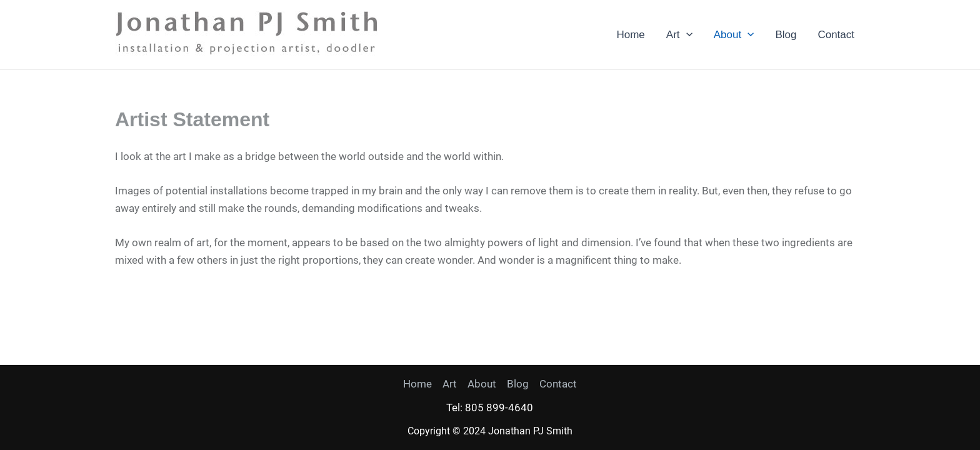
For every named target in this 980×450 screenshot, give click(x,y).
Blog (786, 35)
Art (679, 35)
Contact (836, 35)
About (734, 35)
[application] (686, 35)
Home (630, 35)
